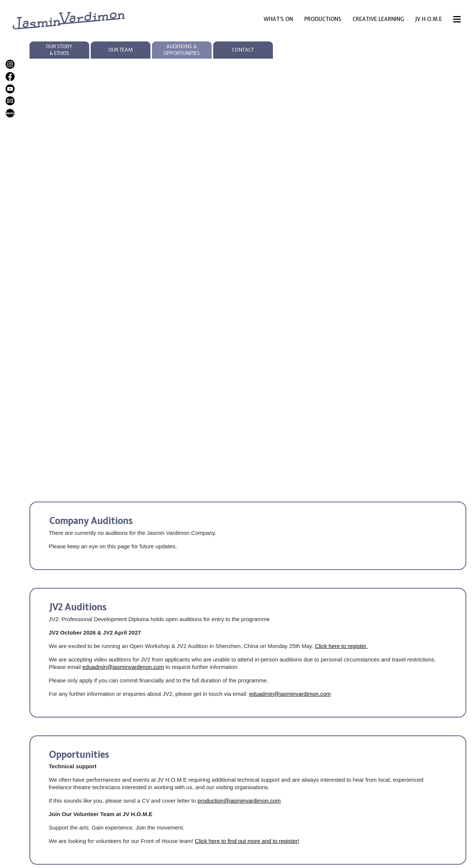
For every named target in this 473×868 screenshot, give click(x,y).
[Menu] (457, 21)
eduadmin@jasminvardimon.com (123, 667)
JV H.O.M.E (429, 19)
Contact (243, 50)
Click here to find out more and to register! (247, 841)
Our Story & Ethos (59, 50)
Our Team (120, 50)
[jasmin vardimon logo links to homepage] (69, 20)
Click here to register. (341, 646)
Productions (323, 19)
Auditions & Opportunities (182, 50)
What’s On (278, 19)
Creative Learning (378, 19)
